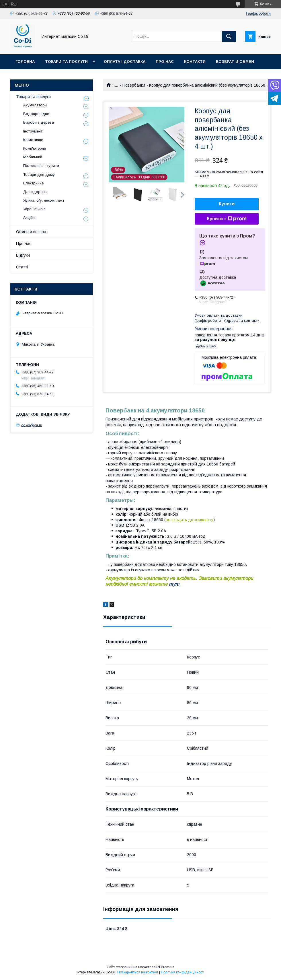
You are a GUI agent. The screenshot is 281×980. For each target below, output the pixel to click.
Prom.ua (168, 967)
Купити (227, 204)
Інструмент (33, 131)
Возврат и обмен (235, 62)
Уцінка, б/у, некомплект (44, 200)
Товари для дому (39, 175)
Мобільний (33, 157)
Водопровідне (36, 114)
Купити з (227, 219)
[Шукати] (229, 36)
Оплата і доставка (125, 62)
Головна (25, 62)
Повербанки (134, 85)
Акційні (29, 218)
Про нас (165, 62)
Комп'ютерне (35, 148)
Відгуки (23, 255)
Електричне (33, 183)
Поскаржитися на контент (138, 972)
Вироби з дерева (39, 122)
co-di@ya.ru (32, 425)
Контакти (195, 62)
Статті (22, 267)
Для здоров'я (35, 192)
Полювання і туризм (41, 166)
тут (174, 584)
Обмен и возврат (32, 232)
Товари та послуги (66, 62)
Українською (34, 209)
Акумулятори (35, 105)
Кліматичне (33, 140)
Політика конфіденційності (183, 972)
